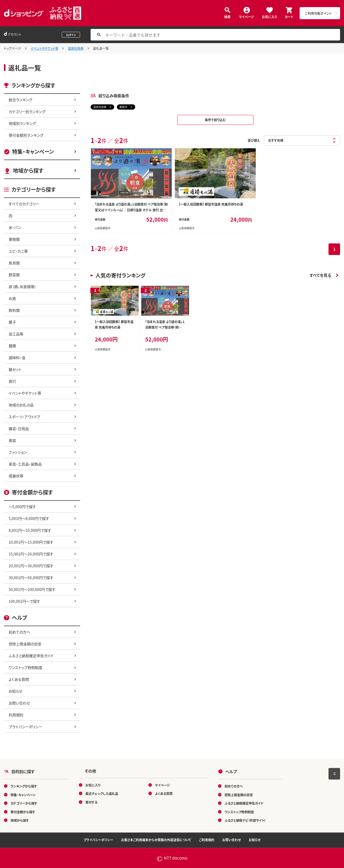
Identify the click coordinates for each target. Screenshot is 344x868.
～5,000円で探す (22, 507)
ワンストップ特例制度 (25, 667)
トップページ (12, 48)
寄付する (91, 802)
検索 (227, 16)
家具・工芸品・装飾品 (25, 464)
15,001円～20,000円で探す (31, 554)
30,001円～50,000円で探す (31, 578)
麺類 (12, 346)
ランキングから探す (24, 786)
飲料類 (14, 310)
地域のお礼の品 (21, 405)
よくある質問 (19, 679)
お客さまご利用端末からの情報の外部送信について (156, 840)
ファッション (18, 452)
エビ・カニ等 (18, 251)
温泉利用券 (76, 48)
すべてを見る (320, 275)
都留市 (123, 107)
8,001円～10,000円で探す (30, 530)
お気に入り (269, 16)
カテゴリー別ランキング (27, 111)
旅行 (12, 381)
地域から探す (28, 170)
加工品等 (16, 334)
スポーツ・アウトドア (25, 417)
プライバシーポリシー (25, 727)
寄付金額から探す (23, 812)
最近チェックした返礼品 (102, 793)
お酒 (12, 298)
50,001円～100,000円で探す (32, 589)
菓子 (12, 322)
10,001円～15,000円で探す (31, 542)
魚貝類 (14, 263)
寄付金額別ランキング (26, 135)
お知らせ (15, 691)
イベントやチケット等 (44, 48)
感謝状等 (16, 476)
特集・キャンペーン (33, 152)
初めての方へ (19, 632)
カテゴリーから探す (24, 803)
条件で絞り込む (215, 120)
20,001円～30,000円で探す (31, 566)
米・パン (15, 227)
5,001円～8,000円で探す (29, 518)
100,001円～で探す (24, 601)
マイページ (246, 16)
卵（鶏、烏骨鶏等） (22, 287)
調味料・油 (17, 358)
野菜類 (14, 275)
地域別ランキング (22, 123)
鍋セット (15, 369)
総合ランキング (20, 100)
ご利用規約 (207, 840)
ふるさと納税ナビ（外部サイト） (245, 820)
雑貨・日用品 (19, 428)
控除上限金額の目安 (25, 644)
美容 (12, 440)
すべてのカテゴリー (24, 204)
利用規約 (16, 715)
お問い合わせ (19, 703)
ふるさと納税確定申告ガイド (31, 656)
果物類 (14, 239)
